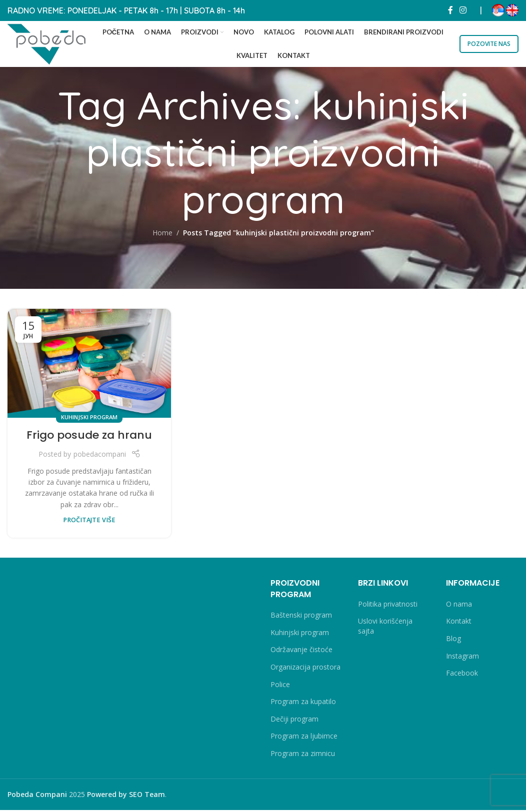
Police (280, 686)
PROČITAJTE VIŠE (89, 522)
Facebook (462, 675)
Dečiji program (294, 721)
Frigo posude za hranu (89, 437)
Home (162, 235)
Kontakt (459, 623)
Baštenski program (301, 617)
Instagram (462, 658)
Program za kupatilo (303, 704)
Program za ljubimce (304, 738)
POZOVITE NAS (489, 44)
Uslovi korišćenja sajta (385, 628)
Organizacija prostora (305, 669)
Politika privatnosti (388, 606)
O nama (459, 606)
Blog (453, 641)
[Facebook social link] (450, 10)
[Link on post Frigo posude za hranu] (89, 365)
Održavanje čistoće (301, 652)
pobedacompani (100, 456)
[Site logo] (50, 44)
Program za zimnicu (303, 755)
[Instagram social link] (463, 10)
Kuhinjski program (89, 419)
